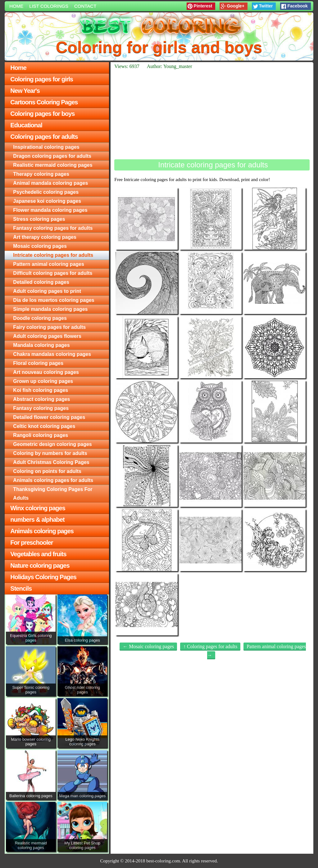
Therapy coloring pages (41, 174)
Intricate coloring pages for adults (53, 255)
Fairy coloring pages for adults (49, 327)
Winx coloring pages (38, 508)
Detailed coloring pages (41, 282)
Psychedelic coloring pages (46, 192)
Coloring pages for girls (42, 79)
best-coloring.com (163, 861)
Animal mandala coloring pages (50, 183)
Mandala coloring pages (41, 345)
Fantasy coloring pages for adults (53, 228)
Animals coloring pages (42, 531)
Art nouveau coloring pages (46, 372)
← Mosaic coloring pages (148, 646)
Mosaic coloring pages (40, 246)
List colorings (49, 6)
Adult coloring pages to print (47, 291)
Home (16, 6)
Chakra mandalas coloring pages (52, 354)
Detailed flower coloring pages (49, 417)
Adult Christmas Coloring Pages (51, 462)
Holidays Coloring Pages (43, 577)
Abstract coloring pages (41, 399)
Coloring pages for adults (44, 137)
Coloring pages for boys (42, 114)
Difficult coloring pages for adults (53, 273)
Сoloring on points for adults (47, 471)
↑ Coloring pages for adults (210, 646)
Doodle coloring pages (40, 318)
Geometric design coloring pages (52, 444)
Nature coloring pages (40, 566)
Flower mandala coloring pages (50, 210)
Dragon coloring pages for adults (52, 156)
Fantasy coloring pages (41, 408)
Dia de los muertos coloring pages (54, 300)
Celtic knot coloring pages (44, 426)
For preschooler (32, 543)
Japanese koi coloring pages (47, 201)
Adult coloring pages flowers (47, 336)
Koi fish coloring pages (41, 390)
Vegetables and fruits (38, 554)
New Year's (25, 91)
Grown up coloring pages (43, 381)
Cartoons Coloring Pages (44, 102)
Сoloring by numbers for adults (50, 453)
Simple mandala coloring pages (50, 309)
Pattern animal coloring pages (49, 264)
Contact (85, 6)
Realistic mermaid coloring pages (53, 165)
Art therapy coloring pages (45, 237)
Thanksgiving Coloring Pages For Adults (53, 494)
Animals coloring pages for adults (53, 480)
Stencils (21, 589)
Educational (26, 125)
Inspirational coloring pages (46, 147)
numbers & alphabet (37, 520)
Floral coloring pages (38, 363)
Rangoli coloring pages (41, 435)
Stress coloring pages (39, 219)
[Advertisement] (212, 114)
